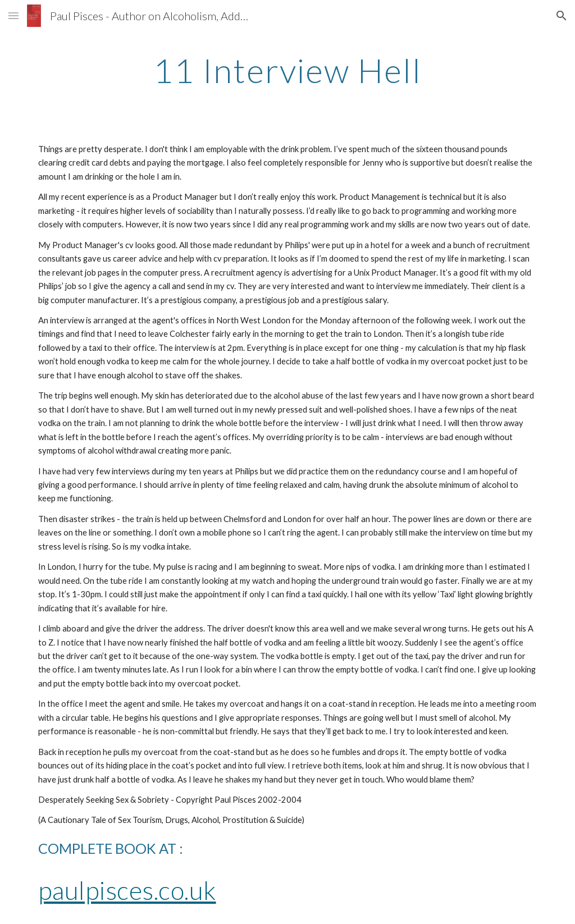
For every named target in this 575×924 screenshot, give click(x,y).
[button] (13, 15)
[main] (288, 70)
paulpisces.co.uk (127, 890)
